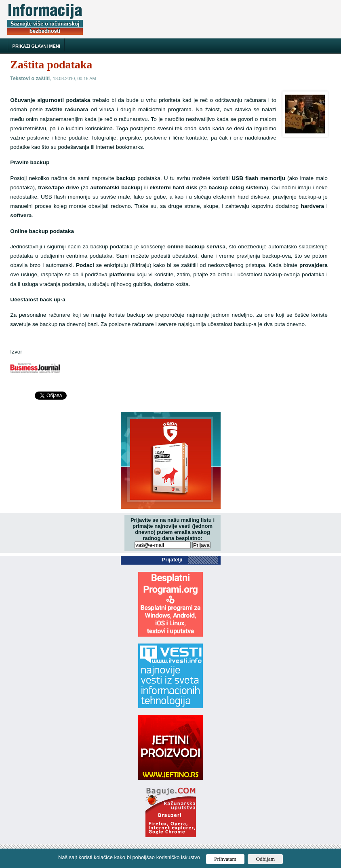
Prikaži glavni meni (36, 46)
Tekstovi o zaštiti (30, 78)
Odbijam (265, 859)
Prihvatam (225, 859)
